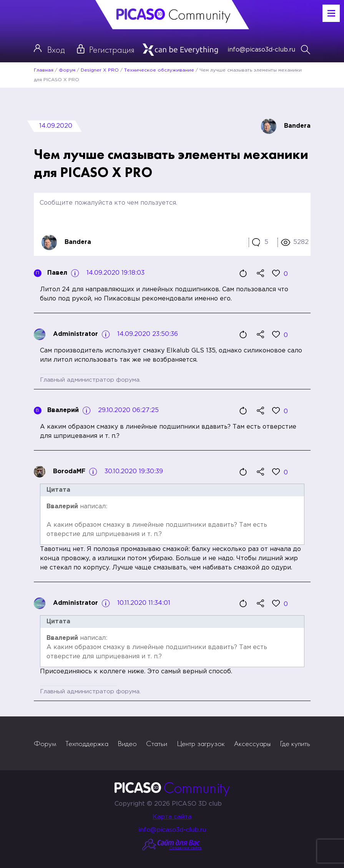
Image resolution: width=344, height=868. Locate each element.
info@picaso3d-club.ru (261, 50)
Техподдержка (87, 743)
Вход (56, 49)
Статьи (157, 743)
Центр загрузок (201, 743)
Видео (127, 743)
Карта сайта (172, 817)
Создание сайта (185, 848)
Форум (45, 743)
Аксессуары (252, 743)
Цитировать (243, 273)
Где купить (295, 743)
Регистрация (112, 49)
